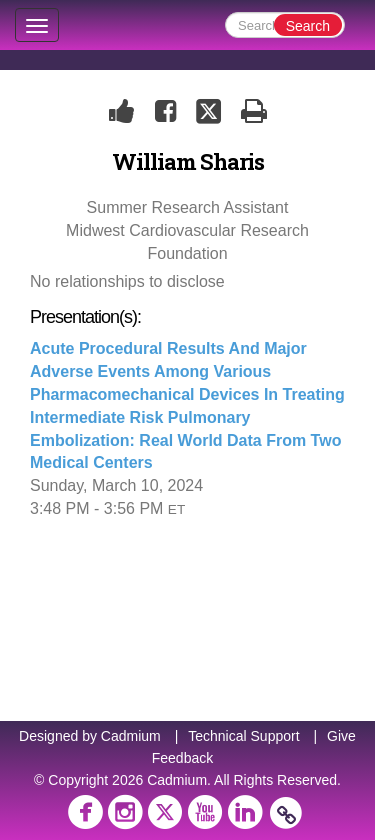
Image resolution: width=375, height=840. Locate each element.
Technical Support (243, 736)
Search (308, 26)
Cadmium (131, 736)
